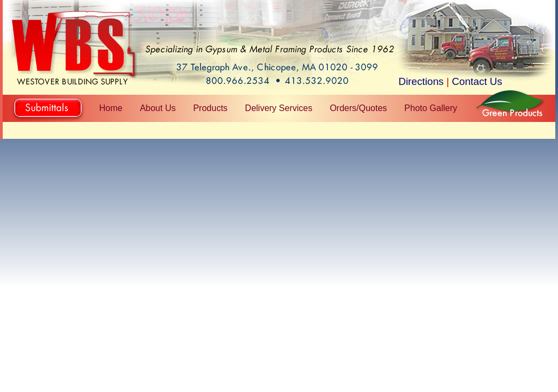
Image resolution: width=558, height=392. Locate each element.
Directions (421, 81)
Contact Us (477, 81)
